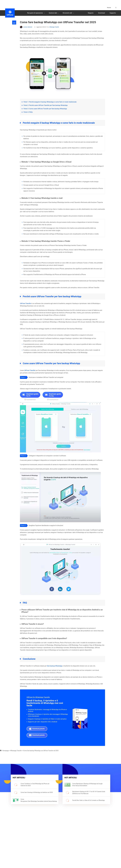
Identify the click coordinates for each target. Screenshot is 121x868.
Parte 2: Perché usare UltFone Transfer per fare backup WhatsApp (46, 105)
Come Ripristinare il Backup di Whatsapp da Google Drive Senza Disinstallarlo (87, 785)
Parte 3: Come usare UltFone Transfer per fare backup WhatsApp (45, 109)
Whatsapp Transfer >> (17, 751)
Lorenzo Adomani (26, 27)
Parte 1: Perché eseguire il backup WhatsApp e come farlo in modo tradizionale (50, 102)
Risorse (109, 8)
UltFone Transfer (25, 303)
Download (101, 13)
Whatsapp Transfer (54, 27)
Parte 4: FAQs (28, 112)
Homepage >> (5, 751)
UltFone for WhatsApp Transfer (38, 697)
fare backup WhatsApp (55, 666)
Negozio (91, 13)
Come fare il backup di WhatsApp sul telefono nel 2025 (37, 792)
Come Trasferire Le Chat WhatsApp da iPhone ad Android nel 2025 (35, 785)
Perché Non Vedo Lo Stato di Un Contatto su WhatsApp (88, 800)
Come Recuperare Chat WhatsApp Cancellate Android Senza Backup (37, 800)
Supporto (113, 13)
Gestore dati (54, 13)
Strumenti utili (69, 13)
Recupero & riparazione (36, 13)
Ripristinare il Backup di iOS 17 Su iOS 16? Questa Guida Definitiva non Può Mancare (89, 793)
